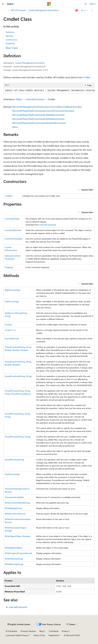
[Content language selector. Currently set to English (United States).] (19, 624)
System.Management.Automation (43, 10)
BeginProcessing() (12, 290)
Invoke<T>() (10, 330)
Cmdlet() (8, 196)
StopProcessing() (12, 474)
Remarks (9, 36)
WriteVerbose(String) (14, 559)
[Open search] (86, 4)
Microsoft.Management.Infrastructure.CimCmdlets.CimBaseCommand (47, 107)
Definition (10, 32)
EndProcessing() (12, 301)
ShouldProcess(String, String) (18, 437)
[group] (49, 91)
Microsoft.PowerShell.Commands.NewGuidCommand (39, 123)
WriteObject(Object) (14, 548)
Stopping (9, 267)
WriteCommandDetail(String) (17, 503)
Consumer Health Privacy (17, 635)
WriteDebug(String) (13, 508)
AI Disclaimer (11, 631)
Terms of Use (39, 635)
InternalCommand (35, 99)
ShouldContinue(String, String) (18, 376)
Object (19, 99)
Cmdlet (87, 77)
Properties (10, 43)
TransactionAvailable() (14, 497)
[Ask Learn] (77, 10)
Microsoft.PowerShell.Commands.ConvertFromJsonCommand (43, 111)
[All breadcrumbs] (6, 10)
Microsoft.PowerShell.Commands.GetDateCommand (38, 115)
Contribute (54, 631)
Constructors (11, 40)
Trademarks (53, 635)
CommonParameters (14, 239)
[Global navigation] (3, 4)
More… (16, 127)
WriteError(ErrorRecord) (15, 514)
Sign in (93, 4)
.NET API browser (18, 10)
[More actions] (92, 10)
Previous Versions (28, 631)
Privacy (65, 631)
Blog (41, 631)
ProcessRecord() (12, 339)
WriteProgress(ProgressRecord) (18, 553)
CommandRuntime (13, 230)
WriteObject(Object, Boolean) (18, 536)
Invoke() (8, 325)
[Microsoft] (49, 4)
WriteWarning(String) (14, 564)
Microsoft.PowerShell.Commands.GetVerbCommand (38, 119)
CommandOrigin (12, 219)
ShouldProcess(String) (14, 460)
